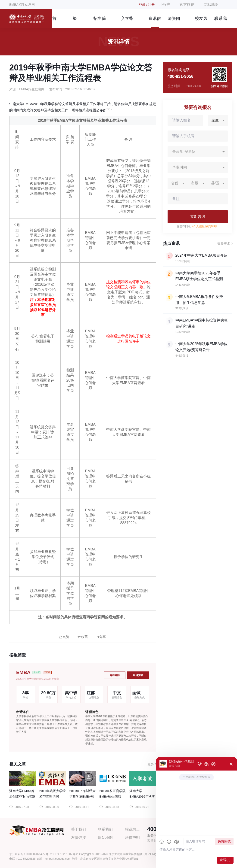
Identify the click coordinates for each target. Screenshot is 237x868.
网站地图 (211, 5)
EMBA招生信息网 (22, 5)
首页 (54, 22)
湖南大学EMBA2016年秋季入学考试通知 (142, 797)
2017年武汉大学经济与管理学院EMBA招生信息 (53, 797)
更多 (151, 764)
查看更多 (224, 244)
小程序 (165, 5)
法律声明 (132, 838)
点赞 (64, 637)
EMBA (23, 672)
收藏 (83, 637)
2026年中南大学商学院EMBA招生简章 (38, 679)
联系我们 (221, 22)
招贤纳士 (132, 829)
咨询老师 (115, 675)
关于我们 (78, 829)
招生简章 (100, 22)
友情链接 (78, 838)
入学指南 (127, 22)
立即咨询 (198, 217)
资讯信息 (155, 22)
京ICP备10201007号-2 (64, 854)
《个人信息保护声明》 (205, 226)
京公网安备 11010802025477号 (29, 854)
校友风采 (201, 22)
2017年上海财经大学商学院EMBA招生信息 (82, 797)
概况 (75, 22)
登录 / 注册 (147, 5)
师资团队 (174, 22)
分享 (101, 637)
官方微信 (187, 5)
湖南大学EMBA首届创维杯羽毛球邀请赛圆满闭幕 (22, 797)
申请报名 (138, 675)
